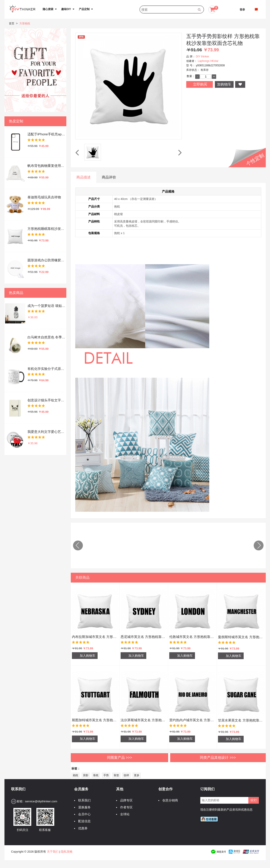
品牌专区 (125, 800)
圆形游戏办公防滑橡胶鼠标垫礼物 (47, 260)
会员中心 (83, 814)
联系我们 (83, 800)
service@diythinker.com (41, 801)
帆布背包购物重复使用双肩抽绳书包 (47, 166)
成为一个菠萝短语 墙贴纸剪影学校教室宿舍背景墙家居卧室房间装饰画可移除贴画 (47, 306)
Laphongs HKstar (208, 61)
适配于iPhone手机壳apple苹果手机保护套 (47, 134)
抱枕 (75, 775)
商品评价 (109, 177)
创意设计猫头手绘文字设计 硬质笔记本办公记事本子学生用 (47, 400)
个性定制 (255, 160)
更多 (137, 775)
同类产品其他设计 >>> (218, 758)
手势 (106, 775)
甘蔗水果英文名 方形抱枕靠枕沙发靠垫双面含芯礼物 (241, 720)
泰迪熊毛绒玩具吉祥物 (44, 197)
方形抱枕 (25, 23)
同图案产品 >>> (119, 758)
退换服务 (83, 807)
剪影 (86, 775)
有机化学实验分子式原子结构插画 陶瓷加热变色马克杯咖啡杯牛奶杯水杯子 (47, 369)
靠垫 (116, 775)
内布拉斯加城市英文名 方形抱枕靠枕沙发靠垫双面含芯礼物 (95, 637)
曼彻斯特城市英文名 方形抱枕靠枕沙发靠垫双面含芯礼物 (241, 637)
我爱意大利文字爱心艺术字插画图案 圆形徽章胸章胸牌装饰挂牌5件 (47, 432)
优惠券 (82, 828)
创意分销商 (169, 800)
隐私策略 (67, 852)
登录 (242, 10)
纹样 (126, 775)
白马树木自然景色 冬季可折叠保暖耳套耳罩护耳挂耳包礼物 (47, 337)
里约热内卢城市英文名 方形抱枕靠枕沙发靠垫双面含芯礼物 (192, 720)
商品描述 (84, 177)
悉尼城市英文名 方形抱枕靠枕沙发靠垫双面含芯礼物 (144, 637)
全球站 (124, 814)
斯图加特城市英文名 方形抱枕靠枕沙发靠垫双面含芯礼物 (95, 720)
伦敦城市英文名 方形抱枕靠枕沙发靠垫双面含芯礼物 (192, 637)
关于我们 (53, 852)
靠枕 (96, 775)
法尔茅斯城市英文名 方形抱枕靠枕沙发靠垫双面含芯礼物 (144, 720)
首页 (12, 23)
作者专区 (125, 807)
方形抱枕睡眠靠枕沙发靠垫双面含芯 (47, 229)
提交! (254, 800)
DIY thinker (202, 57)
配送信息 (83, 821)
